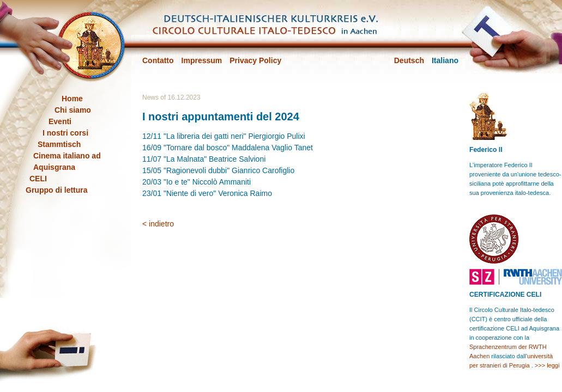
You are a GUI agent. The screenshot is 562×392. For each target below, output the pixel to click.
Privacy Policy (255, 60)
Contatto (158, 60)
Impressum (202, 60)
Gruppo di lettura (57, 190)
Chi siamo (73, 110)
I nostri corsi (65, 133)
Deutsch (409, 60)
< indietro (158, 224)
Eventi (60, 121)
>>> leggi (547, 365)
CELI (38, 179)
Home (72, 99)
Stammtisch (59, 144)
